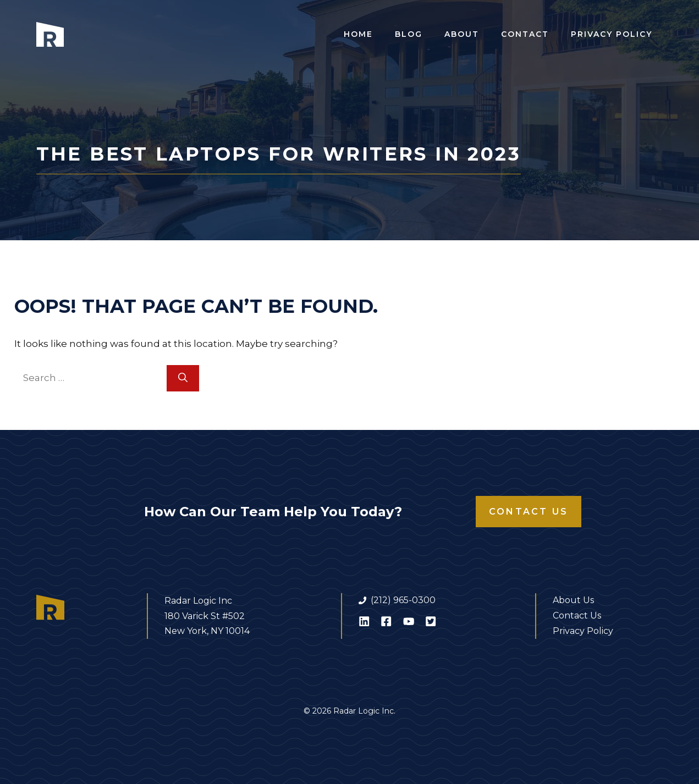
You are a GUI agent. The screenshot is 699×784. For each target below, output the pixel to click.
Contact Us (529, 512)
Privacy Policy (612, 34)
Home (358, 34)
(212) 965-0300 (403, 600)
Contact (525, 34)
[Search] (183, 378)
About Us (573, 600)
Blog (409, 34)
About (462, 34)
